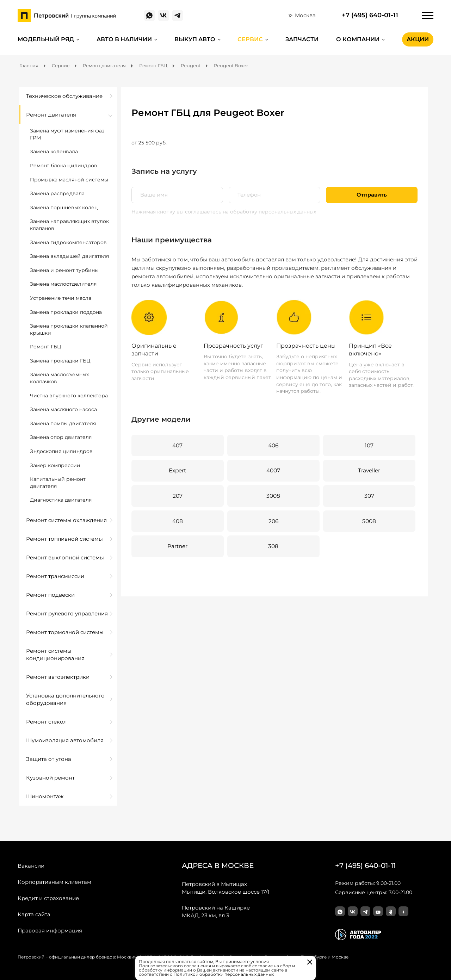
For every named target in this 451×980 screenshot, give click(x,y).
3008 (273, 497)
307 (369, 497)
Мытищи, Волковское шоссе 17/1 (225, 888)
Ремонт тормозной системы (65, 632)
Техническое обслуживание (64, 96)
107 (369, 445)
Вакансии (31, 866)
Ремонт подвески (50, 595)
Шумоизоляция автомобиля (65, 740)
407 (177, 445)
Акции (418, 39)
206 (273, 522)
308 (273, 547)
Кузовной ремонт (50, 778)
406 (273, 445)
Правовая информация (50, 931)
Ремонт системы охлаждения (66, 520)
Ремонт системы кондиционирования (55, 655)
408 (177, 522)
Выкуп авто (195, 39)
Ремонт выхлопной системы (65, 557)
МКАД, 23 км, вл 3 (216, 911)
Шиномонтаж (45, 796)
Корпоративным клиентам (54, 882)
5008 (369, 522)
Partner (177, 547)
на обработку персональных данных (269, 212)
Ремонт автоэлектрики (58, 677)
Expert (177, 471)
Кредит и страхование (48, 898)
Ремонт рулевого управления (67, 613)
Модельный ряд (46, 39)
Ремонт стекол (46, 722)
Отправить (372, 195)
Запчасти (302, 39)
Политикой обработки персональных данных (224, 974)
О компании (358, 39)
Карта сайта (34, 914)
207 (177, 497)
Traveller (369, 471)
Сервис (250, 39)
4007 (273, 471)
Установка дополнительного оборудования (65, 699)
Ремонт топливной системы (64, 539)
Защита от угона (49, 759)
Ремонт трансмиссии (55, 576)
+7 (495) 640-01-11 (370, 15)
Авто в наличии (124, 39)
